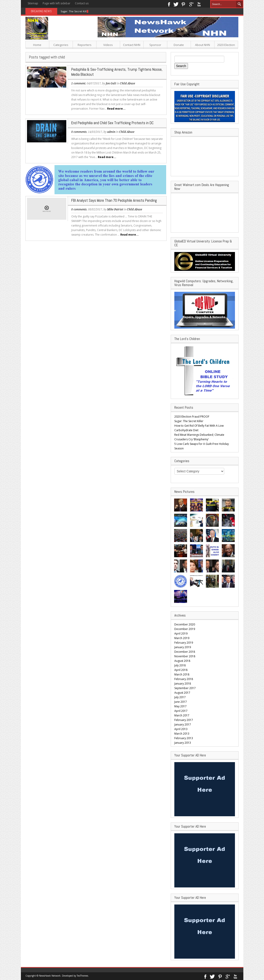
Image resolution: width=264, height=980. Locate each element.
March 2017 (182, 715)
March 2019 (182, 638)
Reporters (85, 45)
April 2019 (181, 634)
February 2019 (184, 643)
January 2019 (183, 647)
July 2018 (180, 665)
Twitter (176, 4)
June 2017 (181, 702)
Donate (179, 45)
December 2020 (185, 624)
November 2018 (185, 656)
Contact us (82, 3)
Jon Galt (111, 83)
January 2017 (183, 724)
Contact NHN (132, 45)
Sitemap (33, 3)
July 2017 (180, 697)
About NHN (202, 45)
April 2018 (181, 670)
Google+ (191, 4)
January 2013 (183, 743)
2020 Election (226, 45)
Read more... (116, 109)
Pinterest (184, 4)
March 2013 (182, 734)
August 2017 (182, 693)
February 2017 (184, 720)
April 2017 (181, 711)
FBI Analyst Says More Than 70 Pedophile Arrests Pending (114, 200)
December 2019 (185, 629)
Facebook (169, 4)
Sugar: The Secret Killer (75, 11)
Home (37, 45)
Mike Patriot (115, 209)
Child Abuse (127, 83)
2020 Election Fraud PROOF (192, 417)
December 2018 (185, 652)
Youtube (199, 4)
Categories (61, 45)
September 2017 (185, 688)
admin (111, 132)
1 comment (78, 83)
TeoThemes (82, 976)
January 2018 (183, 684)
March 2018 (182, 674)
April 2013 (181, 729)
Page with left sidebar (57, 3)
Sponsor (155, 45)
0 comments (79, 132)
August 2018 (182, 661)
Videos (108, 45)
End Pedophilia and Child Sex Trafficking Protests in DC (112, 123)
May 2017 (180, 706)
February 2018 (184, 679)
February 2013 (184, 738)
